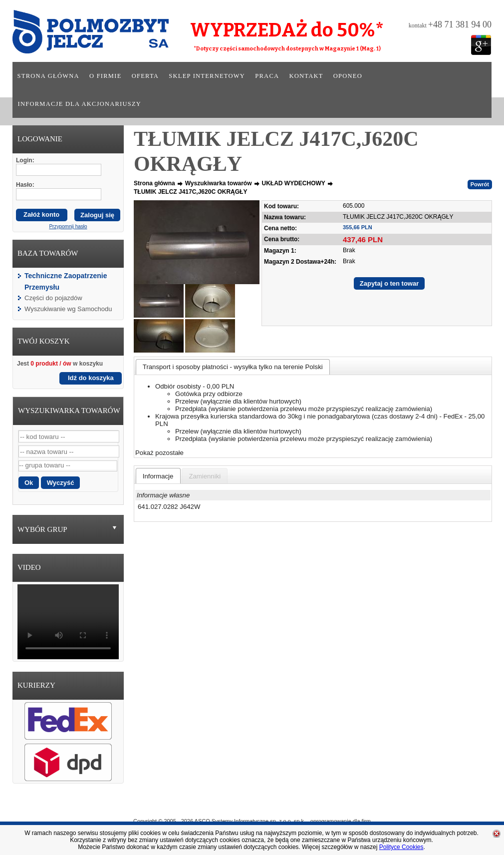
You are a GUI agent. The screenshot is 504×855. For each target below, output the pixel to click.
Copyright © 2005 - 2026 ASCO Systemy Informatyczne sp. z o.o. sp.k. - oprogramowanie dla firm (252, 821)
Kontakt (306, 76)
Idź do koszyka (91, 378)
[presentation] (158, 476)
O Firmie (207, 807)
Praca (267, 76)
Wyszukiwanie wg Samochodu (68, 309)
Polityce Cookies (401, 847)
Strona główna (48, 76)
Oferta (145, 76)
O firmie (106, 76)
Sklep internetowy (207, 76)
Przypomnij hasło (68, 226)
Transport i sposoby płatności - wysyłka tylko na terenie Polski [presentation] (233, 367)
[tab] (233, 367)
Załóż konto (41, 214)
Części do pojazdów (53, 298)
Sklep (288, 807)
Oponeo (348, 76)
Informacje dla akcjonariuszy (80, 104)
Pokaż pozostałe (159, 453)
